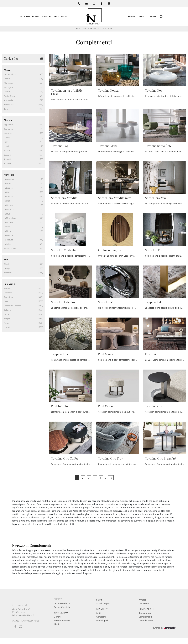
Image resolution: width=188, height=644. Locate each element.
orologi (7, 137)
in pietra (8, 231)
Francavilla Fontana (12, 306)
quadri (7, 146)
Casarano (8, 293)
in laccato (8, 196)
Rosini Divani (10, 96)
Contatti (152, 16)
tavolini (7, 163)
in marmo (8, 205)
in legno (8, 201)
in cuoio (8, 183)
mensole (8, 133)
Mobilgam (8, 87)
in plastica (8, 235)
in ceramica (9, 179)
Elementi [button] (9, 120)
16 (111, 478)
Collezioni (24, 16)
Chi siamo (131, 16)
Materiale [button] (9, 175)
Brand (35, 16)
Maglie (7, 319)
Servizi (142, 16)
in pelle (7, 227)
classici (7, 264)
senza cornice (10, 248)
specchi (7, 155)
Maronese (8, 83)
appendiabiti (10, 125)
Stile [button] (6, 260)
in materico (9, 209)
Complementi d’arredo (91, 28)
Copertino (8, 297)
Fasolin (7, 79)
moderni (8, 273)
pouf (6, 142)
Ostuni (7, 327)
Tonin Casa (9, 104)
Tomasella (8, 100)
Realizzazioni (60, 16)
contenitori (9, 129)
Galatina (8, 310)
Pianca (7, 92)
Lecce (6, 314)
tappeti (7, 159)
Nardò (7, 323)
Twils (6, 109)
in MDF (7, 214)
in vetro (7, 244)
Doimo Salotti (10, 74)
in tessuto (9, 240)
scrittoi (7, 150)
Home (78, 28)
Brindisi (7, 288)
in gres (7, 192)
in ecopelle (9, 188)
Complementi (107, 28)
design (7, 268)
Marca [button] (7, 70)
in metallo (8, 222)
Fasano (7, 301)
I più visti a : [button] (10, 284)
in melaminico (10, 218)
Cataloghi (46, 16)
